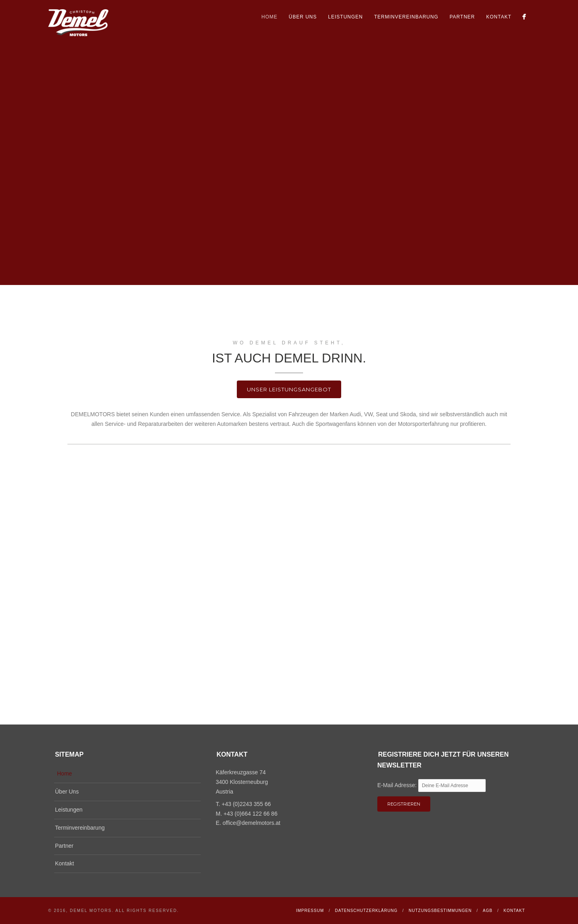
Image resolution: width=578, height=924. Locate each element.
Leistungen (345, 17)
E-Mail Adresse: (398, 785)
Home (269, 17)
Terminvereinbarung (406, 17)
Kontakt (499, 17)
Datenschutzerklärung (366, 911)
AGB (488, 911)
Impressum (310, 911)
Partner (462, 17)
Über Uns (303, 17)
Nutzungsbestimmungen (440, 911)
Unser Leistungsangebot (289, 389)
